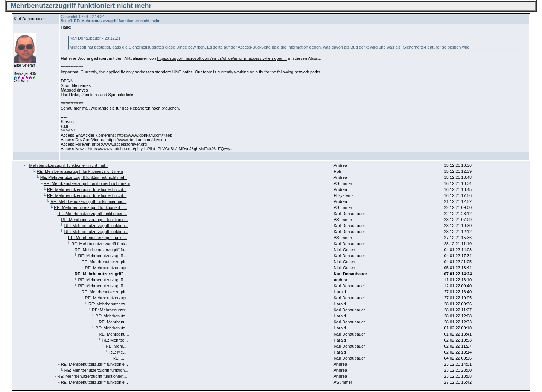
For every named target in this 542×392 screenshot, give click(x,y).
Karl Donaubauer (29, 19)
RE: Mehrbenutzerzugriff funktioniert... (92, 214)
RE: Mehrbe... (115, 340)
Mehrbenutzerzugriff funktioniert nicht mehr (68, 165)
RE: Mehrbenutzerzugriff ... (103, 256)
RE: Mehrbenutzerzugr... (107, 268)
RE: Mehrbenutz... (112, 316)
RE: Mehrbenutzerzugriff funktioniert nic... (88, 201)
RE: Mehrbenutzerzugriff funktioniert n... (90, 207)
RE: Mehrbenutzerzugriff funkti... (97, 238)
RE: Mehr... (116, 346)
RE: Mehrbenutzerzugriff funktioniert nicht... (87, 189)
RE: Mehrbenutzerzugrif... (105, 262)
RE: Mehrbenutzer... (110, 310)
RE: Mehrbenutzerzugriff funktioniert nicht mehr (80, 171)
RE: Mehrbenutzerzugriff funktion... (96, 226)
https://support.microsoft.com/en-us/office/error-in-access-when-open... (222, 58)
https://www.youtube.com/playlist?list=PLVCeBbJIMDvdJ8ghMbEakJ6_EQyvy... (161, 149)
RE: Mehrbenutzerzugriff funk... (100, 244)
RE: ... (118, 358)
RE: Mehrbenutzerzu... (109, 304)
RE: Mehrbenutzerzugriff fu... (101, 250)
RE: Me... (118, 352)
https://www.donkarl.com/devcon (136, 140)
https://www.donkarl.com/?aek (145, 135)
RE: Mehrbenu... (114, 322)
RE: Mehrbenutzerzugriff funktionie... (94, 220)
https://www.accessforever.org (119, 144)
